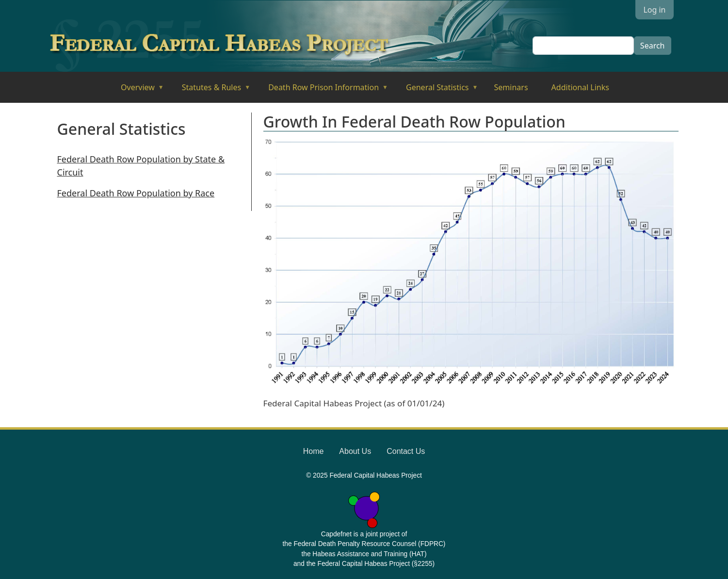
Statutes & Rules (209, 90)
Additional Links (580, 87)
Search (653, 46)
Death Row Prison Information (321, 90)
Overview (136, 90)
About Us (355, 451)
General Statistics (435, 90)
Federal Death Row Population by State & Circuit (141, 166)
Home (314, 451)
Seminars (511, 87)
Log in (654, 10)
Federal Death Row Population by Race (136, 193)
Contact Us (406, 451)
